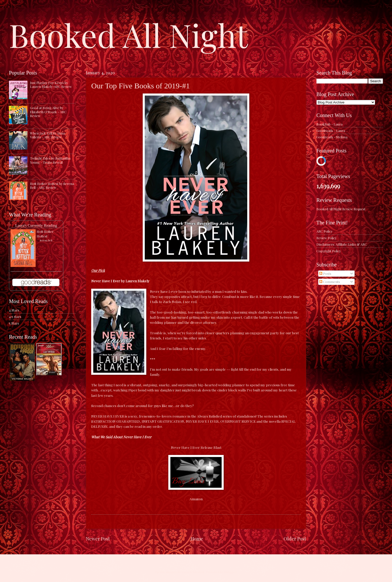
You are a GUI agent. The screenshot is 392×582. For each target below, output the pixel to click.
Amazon (196, 499)
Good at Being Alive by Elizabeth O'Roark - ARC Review (48, 112)
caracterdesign (193, 572)
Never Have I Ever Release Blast (196, 447)
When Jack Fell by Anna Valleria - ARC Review (47, 135)
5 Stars (14, 323)
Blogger (230, 572)
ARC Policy (324, 231)
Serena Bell (46, 240)
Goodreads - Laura (331, 131)
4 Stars (14, 310)
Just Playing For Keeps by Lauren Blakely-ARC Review (51, 85)
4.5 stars (15, 316)
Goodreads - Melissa (332, 137)
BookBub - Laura (329, 124)
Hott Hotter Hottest (45, 234)
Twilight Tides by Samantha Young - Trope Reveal (50, 160)
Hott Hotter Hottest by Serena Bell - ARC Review (52, 185)
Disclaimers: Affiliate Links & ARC (342, 244)
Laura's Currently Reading (36, 225)
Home (197, 539)
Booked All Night (128, 35)
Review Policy (326, 238)
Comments (330, 282)
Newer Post (98, 539)
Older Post (295, 539)
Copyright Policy (329, 251)
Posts (325, 273)
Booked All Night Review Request (341, 209)
